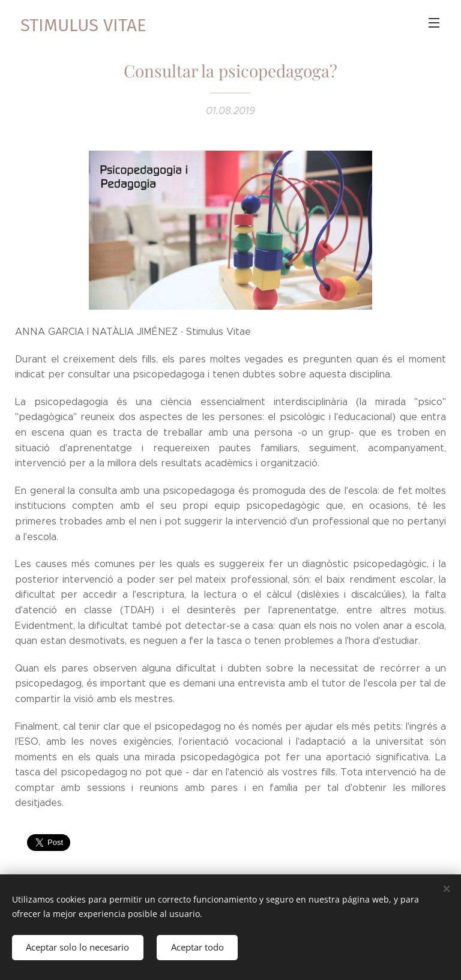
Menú (434, 23)
